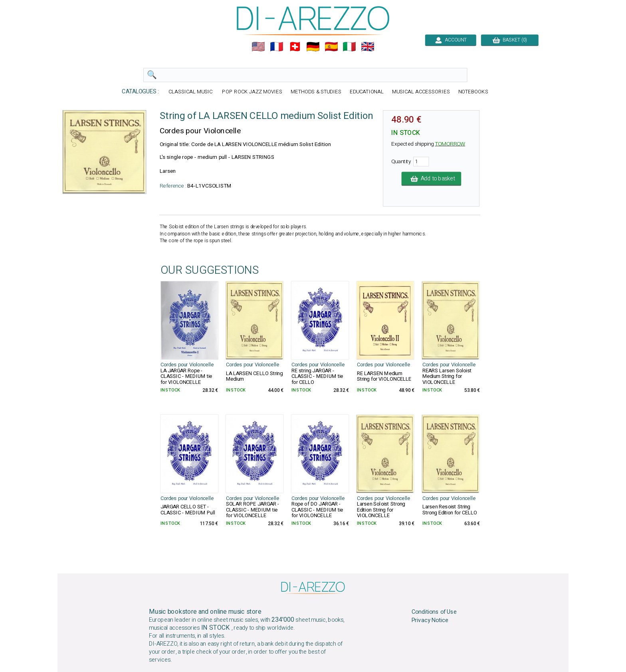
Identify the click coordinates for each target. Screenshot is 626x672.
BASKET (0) (510, 40)
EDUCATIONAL (367, 92)
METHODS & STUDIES (316, 92)
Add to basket (432, 179)
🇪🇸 (331, 47)
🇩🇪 (313, 47)
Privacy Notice (430, 621)
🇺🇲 (258, 47)
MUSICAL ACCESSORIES (421, 92)
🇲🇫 (277, 47)
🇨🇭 (295, 47)
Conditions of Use (434, 612)
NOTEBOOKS (473, 92)
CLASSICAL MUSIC (191, 92)
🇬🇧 (368, 47)
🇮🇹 (349, 47)
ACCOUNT (451, 40)
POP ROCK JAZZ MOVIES (252, 92)
